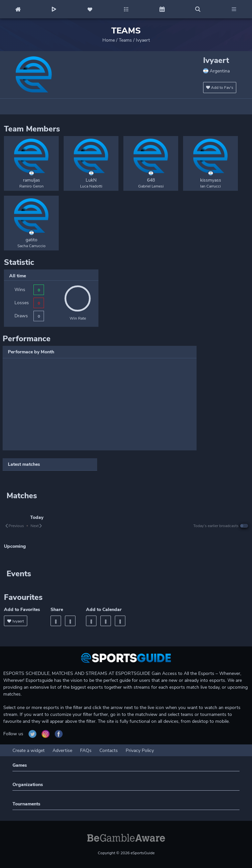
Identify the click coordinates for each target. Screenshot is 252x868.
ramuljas (31, 180)
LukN (91, 180)
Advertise (62, 750)
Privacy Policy (140, 750)
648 (151, 180)
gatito (31, 240)
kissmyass (211, 180)
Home (109, 40)
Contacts (109, 750)
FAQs (86, 750)
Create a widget (29, 750)
